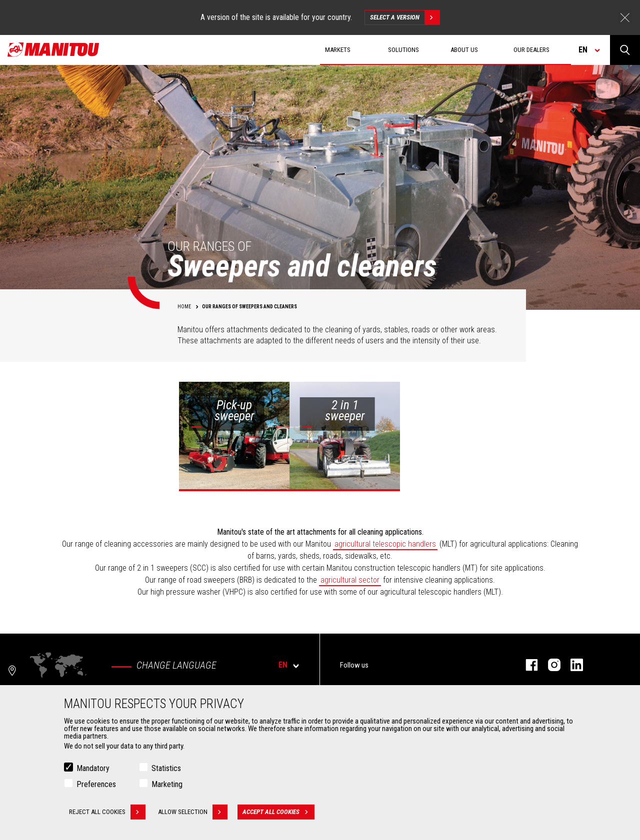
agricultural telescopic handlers (385, 544)
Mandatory (93, 768)
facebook (527, 665)
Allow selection (193, 812)
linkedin (572, 665)
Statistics (166, 768)
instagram (549, 665)
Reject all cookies (107, 812)
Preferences (96, 784)
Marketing (167, 784)
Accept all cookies (278, 812)
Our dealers (531, 50)
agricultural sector (350, 580)
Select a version (405, 17)
